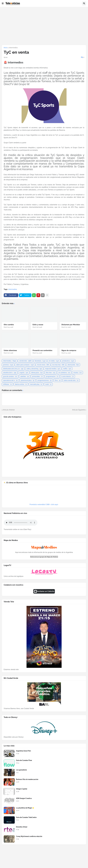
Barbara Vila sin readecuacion (27, 779)
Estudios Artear (22, 827)
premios (8, 365)
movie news (43, 365)
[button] (3, 3)
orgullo (24, 373)
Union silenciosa (10, 350)
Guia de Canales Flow (24, 760)
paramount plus (28, 380)
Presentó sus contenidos (42, 350)
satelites (25, 376)
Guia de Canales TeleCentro (26, 817)
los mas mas (58, 365)
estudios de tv (10, 373)
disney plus (37, 373)
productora (68, 361)
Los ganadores (21, 770)
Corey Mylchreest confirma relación (29, 836)
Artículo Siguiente (79, 410)
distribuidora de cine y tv (13, 369)
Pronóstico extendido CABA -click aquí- (44, 504)
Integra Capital (22, 789)
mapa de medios (52, 369)
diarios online (21, 384)
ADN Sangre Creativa (24, 798)
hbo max (50, 373)
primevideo (37, 376)
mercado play (36, 384)
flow (58, 380)
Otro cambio (9, 325)
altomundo (73, 365)
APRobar (7, 384)
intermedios (13, 48)
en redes (54, 361)
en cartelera (64, 373)
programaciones (45, 380)
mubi (48, 384)
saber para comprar (25, 365)
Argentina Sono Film (23, 751)
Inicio (6, 48)
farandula (40, 361)
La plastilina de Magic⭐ (25, 808)
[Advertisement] (44, 26)
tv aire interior (68, 376)
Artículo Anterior (9, 410)
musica (77, 373)
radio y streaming (34, 369)
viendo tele (25, 361)
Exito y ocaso (38, 325)
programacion (52, 376)
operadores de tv (10, 380)
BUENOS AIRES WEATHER (44, 495)
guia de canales (10, 376)
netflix (67, 369)
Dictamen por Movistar (71, 325)
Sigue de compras (69, 350)
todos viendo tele (71, 380)
